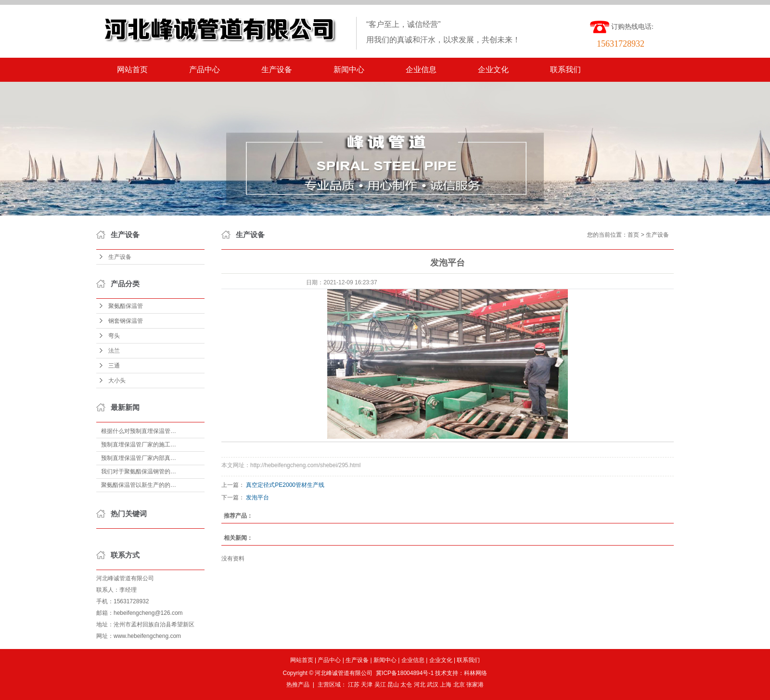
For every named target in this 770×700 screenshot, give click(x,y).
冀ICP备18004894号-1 (405, 673)
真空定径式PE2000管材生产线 (285, 485)
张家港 (475, 685)
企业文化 (493, 70)
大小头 (117, 381)
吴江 (380, 685)
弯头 (114, 336)
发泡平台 (257, 497)
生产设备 (277, 70)
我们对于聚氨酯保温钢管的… (139, 471)
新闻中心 (349, 70)
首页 (633, 235)
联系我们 (565, 70)
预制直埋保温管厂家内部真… (139, 458)
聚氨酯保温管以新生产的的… (139, 485)
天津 (367, 685)
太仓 (406, 685)
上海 (446, 685)
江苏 (354, 685)
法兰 (114, 351)
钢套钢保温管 (126, 321)
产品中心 (205, 70)
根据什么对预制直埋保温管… (139, 431)
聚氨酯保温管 (126, 306)
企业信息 (421, 70)
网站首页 (132, 70)
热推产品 (298, 685)
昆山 (393, 685)
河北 (420, 685)
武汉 (433, 685)
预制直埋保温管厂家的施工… (139, 445)
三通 (114, 366)
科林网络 (475, 673)
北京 (459, 685)
